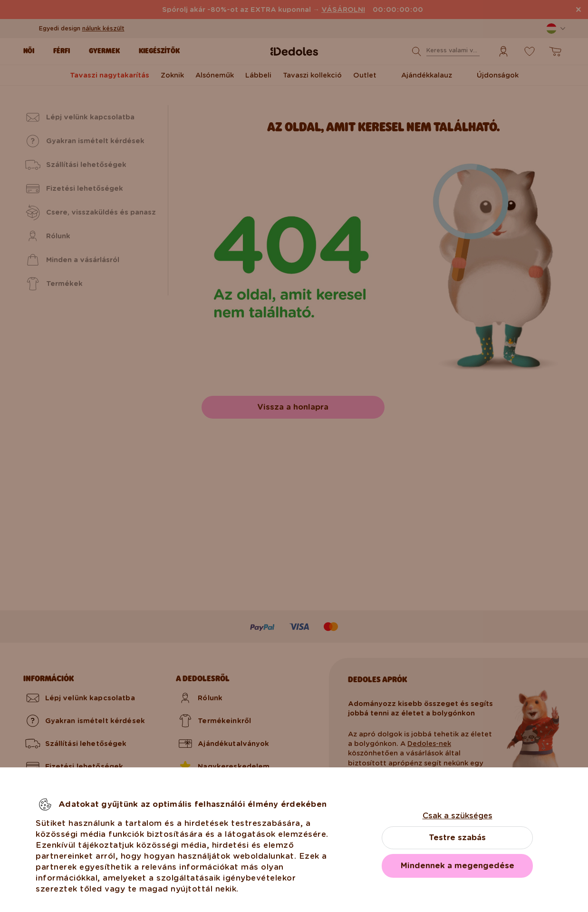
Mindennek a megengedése (458, 866)
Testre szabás (457, 838)
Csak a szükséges (458, 816)
